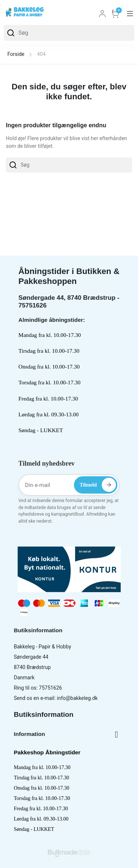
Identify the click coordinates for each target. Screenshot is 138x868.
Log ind (102, 14)
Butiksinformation (44, 714)
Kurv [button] (116, 14)
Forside (16, 54)
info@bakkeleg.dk (77, 698)
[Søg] (69, 33)
